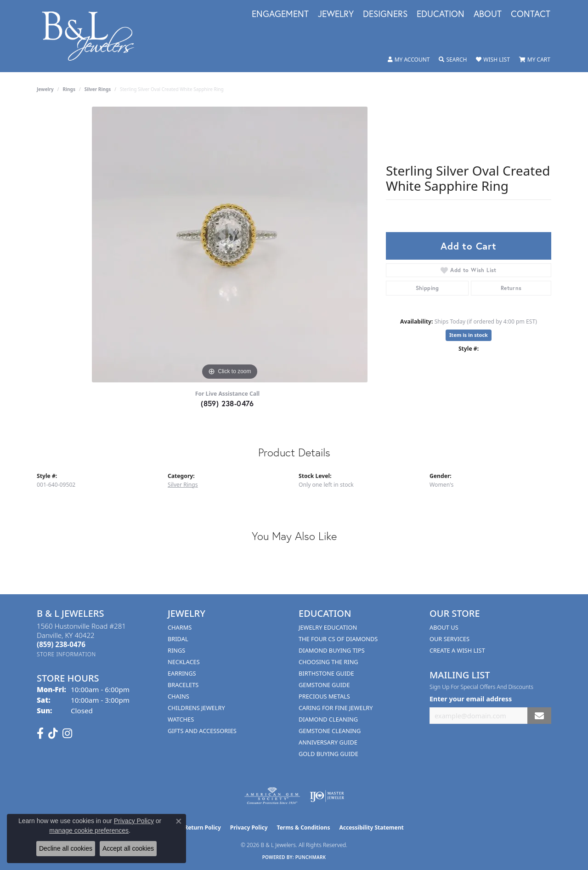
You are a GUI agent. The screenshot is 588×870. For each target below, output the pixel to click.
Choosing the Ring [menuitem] (328, 662)
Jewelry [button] (336, 14)
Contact (531, 14)
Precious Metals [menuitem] (324, 696)
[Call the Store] (61, 644)
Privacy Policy (249, 827)
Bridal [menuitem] (178, 639)
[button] (409, 60)
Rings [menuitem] (176, 650)
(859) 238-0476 (227, 403)
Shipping (427, 288)
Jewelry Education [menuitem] (328, 627)
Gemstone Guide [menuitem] (324, 685)
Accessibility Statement (371, 827)
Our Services (449, 639)
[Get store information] (66, 654)
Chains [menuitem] (178, 696)
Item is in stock (469, 335)
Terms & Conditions (304, 827)
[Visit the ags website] (272, 796)
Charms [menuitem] (180, 627)
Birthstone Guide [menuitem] (326, 673)
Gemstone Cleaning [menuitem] (330, 731)
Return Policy (203, 827)
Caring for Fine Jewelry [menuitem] (336, 708)
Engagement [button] (280, 14)
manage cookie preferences (89, 830)
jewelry (45, 89)
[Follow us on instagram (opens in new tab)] (67, 734)
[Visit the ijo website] (327, 796)
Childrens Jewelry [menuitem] (196, 708)
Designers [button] (385, 14)
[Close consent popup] (179, 821)
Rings (69, 89)
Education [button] (441, 14)
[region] (230, 245)
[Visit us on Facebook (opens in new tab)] (40, 734)
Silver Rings (98, 89)
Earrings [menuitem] (182, 673)
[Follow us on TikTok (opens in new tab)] (53, 734)
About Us (444, 627)
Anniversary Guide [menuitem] (328, 742)
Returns (511, 288)
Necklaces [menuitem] (184, 662)
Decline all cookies (66, 848)
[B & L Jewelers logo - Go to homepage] (93, 36)
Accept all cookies (128, 848)
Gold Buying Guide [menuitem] (328, 754)
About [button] (488, 14)
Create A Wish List (457, 650)
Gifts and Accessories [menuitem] (202, 731)
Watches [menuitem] (181, 719)
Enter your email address (471, 699)
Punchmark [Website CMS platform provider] (311, 857)
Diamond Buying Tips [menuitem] (332, 650)
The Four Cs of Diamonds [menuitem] (338, 639)
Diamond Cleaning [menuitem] (328, 719)
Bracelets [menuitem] (183, 685)
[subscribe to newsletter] (539, 716)
